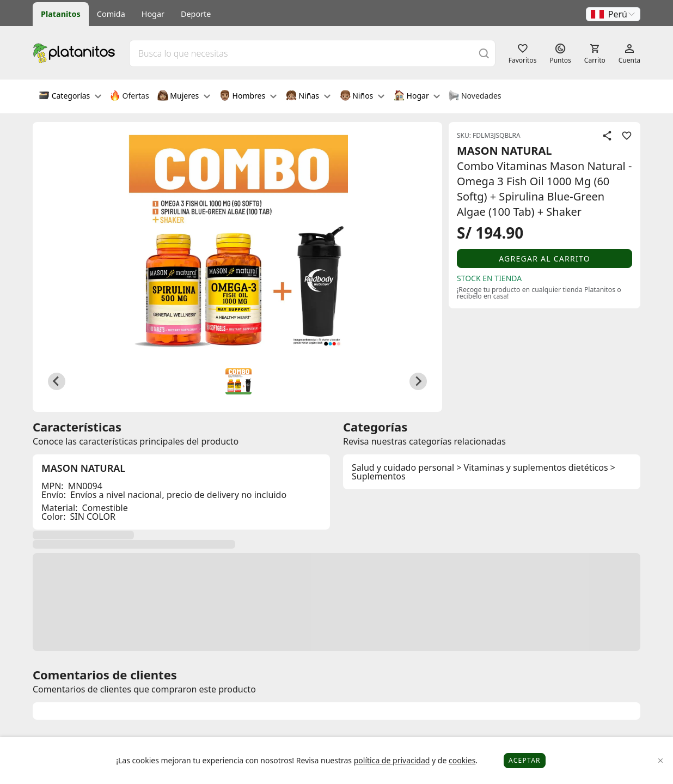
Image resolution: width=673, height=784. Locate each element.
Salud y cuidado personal (403, 467)
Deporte (196, 14)
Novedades (475, 96)
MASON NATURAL (504, 151)
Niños (362, 96)
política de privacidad (392, 760)
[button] (613, 14)
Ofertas (129, 96)
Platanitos (61, 14)
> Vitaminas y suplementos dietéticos (532, 467)
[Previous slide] (57, 381)
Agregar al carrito (544, 259)
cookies (462, 760)
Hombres (248, 96)
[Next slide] (418, 381)
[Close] (661, 761)
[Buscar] (484, 53)
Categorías (70, 96)
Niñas (308, 96)
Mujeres (184, 96)
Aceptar (525, 760)
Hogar (153, 14)
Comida (111, 14)
